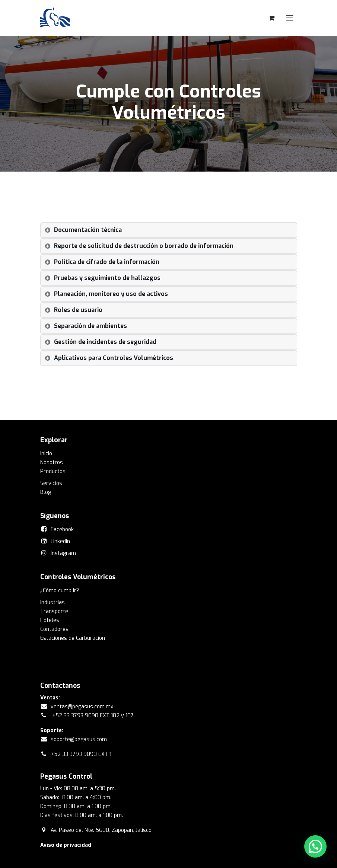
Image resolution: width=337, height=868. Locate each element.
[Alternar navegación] (290, 18)
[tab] (169, 230)
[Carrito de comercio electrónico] (272, 18)
